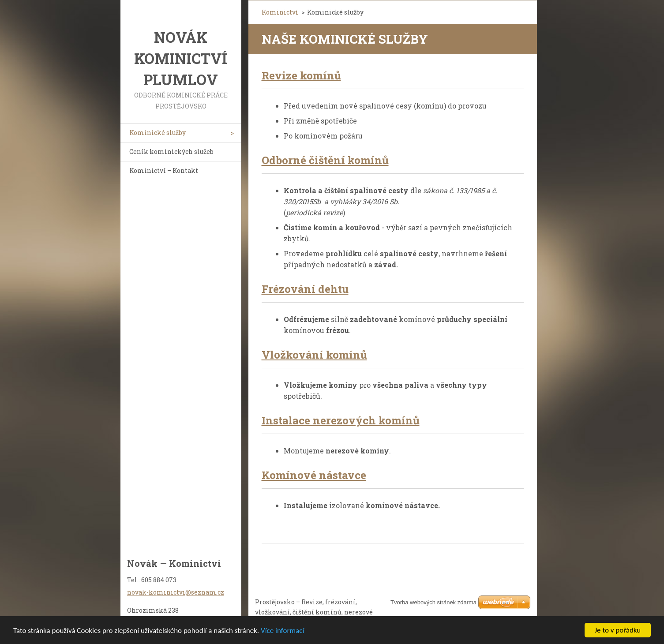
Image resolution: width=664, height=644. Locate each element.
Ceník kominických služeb (171, 152)
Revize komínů (301, 75)
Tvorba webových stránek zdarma (433, 602)
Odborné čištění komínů (325, 160)
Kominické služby (158, 133)
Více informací (282, 631)
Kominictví (280, 12)
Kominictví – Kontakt (164, 170)
